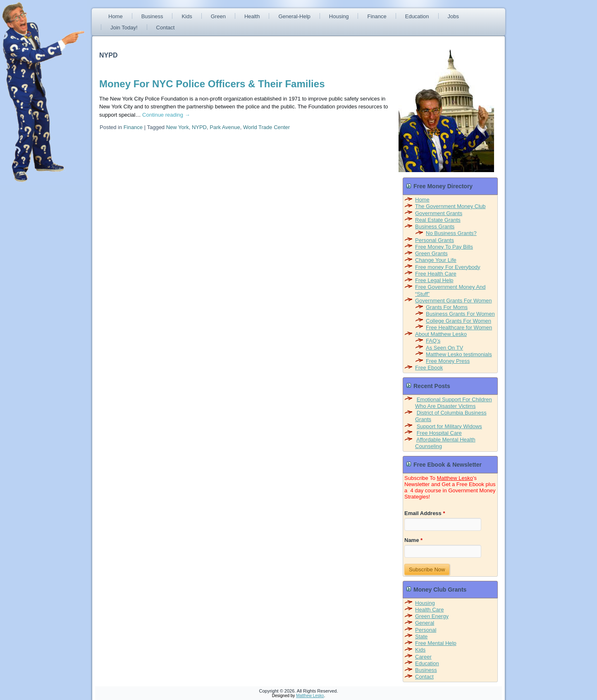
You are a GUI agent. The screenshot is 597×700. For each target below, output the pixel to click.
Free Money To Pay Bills (444, 247)
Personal (426, 630)
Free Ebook (429, 368)
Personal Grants (435, 240)
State (421, 636)
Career (423, 657)
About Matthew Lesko (441, 334)
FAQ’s (433, 341)
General (425, 623)
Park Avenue (225, 127)
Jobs (453, 16)
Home (116, 16)
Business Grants (435, 227)
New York (178, 127)
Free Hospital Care (439, 433)
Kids (187, 16)
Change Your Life (436, 260)
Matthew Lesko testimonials (459, 354)
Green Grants (431, 253)
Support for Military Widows (449, 426)
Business (152, 16)
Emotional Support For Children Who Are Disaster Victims (454, 403)
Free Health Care (436, 274)
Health (252, 16)
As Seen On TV (444, 348)
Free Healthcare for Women (459, 327)
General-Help (294, 16)
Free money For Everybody (448, 267)
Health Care (429, 610)
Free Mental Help (436, 643)
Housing (339, 16)
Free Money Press (448, 361)
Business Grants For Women (460, 314)
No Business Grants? (451, 233)
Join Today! (124, 28)
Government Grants (439, 213)
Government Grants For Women (453, 301)
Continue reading (166, 115)
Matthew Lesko (455, 478)
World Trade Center (266, 127)
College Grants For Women (458, 321)
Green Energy (432, 616)
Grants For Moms (447, 307)
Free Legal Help (434, 280)
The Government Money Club (450, 206)
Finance (377, 16)
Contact (166, 28)
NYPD (199, 127)
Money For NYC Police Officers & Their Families (212, 84)
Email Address (425, 513)
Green (218, 16)
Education (417, 16)
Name (413, 540)
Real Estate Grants (438, 220)
